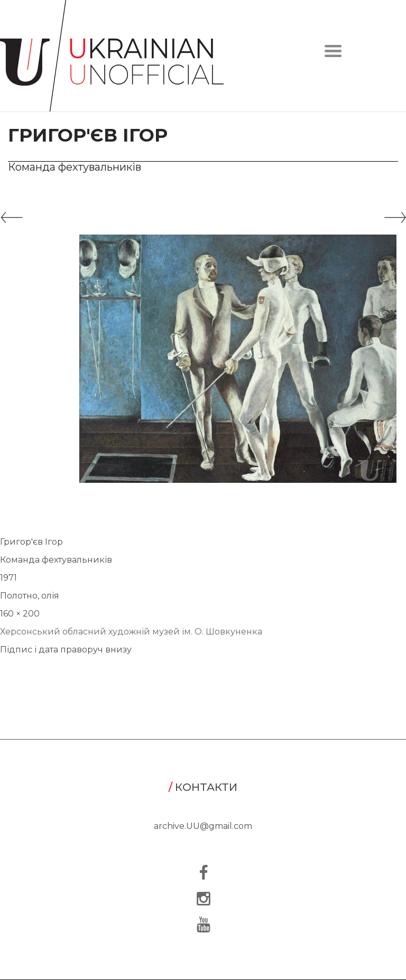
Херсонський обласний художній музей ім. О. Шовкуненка (131, 632)
